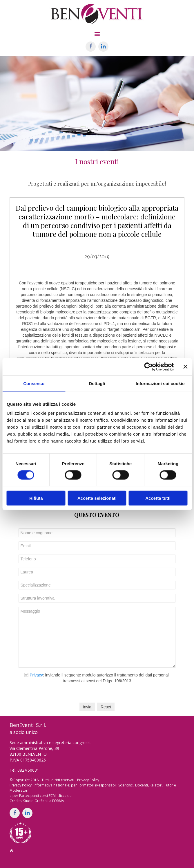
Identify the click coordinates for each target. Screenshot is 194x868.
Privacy (36, 675)
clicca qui (65, 796)
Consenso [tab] (34, 383)
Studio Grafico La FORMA (44, 801)
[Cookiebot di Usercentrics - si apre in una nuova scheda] (149, 367)
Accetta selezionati (97, 498)
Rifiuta (36, 498)
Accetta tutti (158, 498)
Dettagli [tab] (97, 383)
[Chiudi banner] (185, 367)
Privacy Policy (88, 780)
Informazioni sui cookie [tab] (160, 383)
